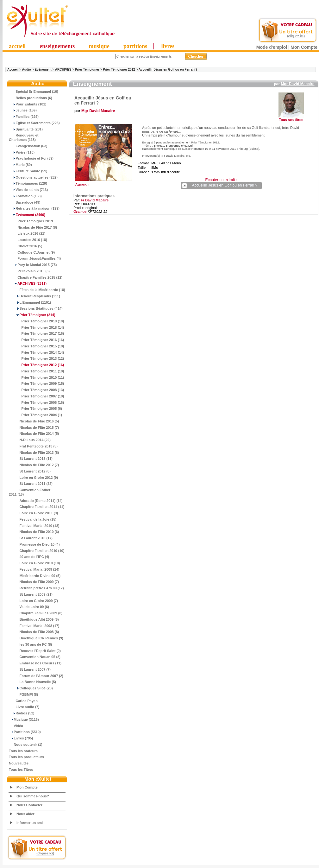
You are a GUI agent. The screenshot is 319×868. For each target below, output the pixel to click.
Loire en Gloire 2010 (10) (34, 563)
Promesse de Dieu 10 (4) (34, 544)
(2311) (28, 283)
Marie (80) (20, 165)
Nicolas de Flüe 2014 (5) (34, 434)
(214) (32, 315)
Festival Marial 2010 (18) (34, 526)
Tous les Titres (21, 770)
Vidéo (16, 726)
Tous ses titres (291, 120)
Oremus (80, 212)
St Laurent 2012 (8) (30, 471)
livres (168, 46)
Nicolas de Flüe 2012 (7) (34, 465)
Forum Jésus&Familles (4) (35, 258)
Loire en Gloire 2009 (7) (33, 601)
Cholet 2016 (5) (26, 246)
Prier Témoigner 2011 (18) (36, 371)
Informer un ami (30, 823)
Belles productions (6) (31, 98)
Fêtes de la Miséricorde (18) (37, 290)
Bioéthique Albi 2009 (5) (34, 619)
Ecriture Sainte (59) (28, 171)
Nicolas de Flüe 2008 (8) (34, 632)
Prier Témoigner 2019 (31, 221)
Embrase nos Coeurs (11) (35, 663)
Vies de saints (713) (28, 190)
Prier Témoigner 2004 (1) (35, 415)
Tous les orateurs (23, 751)
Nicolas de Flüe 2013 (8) (34, 453)
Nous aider (25, 814)
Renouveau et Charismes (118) (24, 137)
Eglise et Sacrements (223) (34, 123)
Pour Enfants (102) (28, 104)
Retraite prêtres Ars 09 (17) (36, 588)
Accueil (13, 70)
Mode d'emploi (272, 47)
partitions (135, 46)
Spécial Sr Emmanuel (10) (34, 92)
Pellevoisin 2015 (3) (29, 271)
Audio (27, 70)
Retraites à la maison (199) (34, 208)
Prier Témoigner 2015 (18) (36, 346)
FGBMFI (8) (23, 694)
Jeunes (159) (23, 110)
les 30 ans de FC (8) (30, 644)
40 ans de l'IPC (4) (29, 557)
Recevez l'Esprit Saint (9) (35, 651)
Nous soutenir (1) (26, 744)
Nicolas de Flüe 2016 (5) (34, 421)
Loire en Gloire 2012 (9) (33, 478)
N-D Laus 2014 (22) (30, 440)
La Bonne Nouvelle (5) (32, 682)
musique (99, 46)
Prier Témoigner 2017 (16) (36, 333)
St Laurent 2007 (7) (30, 669)
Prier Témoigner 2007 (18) (36, 396)
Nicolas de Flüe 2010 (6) (34, 532)
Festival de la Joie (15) (33, 519)
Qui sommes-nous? (33, 796)
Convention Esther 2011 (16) (30, 492)
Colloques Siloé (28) (31, 688)
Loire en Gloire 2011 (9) (33, 513)
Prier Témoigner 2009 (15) (36, 383)
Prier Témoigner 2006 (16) (36, 402)
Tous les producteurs (26, 757)
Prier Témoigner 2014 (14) (36, 352)
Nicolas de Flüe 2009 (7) (34, 582)
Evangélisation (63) (28, 146)
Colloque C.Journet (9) (32, 252)
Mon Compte (304, 47)
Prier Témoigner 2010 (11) (36, 377)
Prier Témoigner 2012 (119, 70)
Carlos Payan (23, 701)
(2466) (27, 215)
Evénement (43, 70)
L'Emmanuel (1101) (30, 302)
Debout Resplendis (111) (34, 296)
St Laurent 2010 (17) (31, 538)
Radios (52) (22, 713)
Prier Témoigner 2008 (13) (36, 390)
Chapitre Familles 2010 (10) (37, 551)
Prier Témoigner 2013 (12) (36, 358)
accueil (17, 46)
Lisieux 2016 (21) (27, 233)
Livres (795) (21, 738)
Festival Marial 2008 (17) (34, 626)
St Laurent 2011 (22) (31, 484)
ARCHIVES (63, 70)
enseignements (57, 46)
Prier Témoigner (87, 70)
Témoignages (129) (28, 183)
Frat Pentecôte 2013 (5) (33, 446)
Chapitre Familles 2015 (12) (36, 277)
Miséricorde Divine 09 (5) (35, 576)
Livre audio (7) (24, 707)
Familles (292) (24, 117)
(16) (36, 365)
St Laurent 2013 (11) (31, 459)
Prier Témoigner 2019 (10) (36, 321)
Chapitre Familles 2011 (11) (37, 507)
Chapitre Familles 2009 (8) (36, 613)
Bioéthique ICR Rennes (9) (36, 638)
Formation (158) (25, 196)
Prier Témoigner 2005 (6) (35, 409)
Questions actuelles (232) (33, 177)
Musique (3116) (24, 719)
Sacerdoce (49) (25, 202)
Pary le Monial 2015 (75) (33, 265)
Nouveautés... (20, 763)
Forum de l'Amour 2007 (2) (36, 676)
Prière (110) (22, 152)
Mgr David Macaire (297, 84)
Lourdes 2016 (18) (28, 240)
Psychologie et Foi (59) (31, 158)
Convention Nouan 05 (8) (35, 657)
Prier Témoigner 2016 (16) (36, 340)
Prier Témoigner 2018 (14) (36, 327)
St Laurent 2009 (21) (31, 594)
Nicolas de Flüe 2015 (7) (34, 428)
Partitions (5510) (25, 732)
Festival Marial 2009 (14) (34, 569)
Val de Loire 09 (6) (29, 607)
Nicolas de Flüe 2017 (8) (33, 227)
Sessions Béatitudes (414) (36, 308)
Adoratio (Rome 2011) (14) (36, 501)
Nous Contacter (29, 805)
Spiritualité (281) (26, 129)
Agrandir (103, 183)
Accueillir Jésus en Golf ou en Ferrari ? (168, 70)
